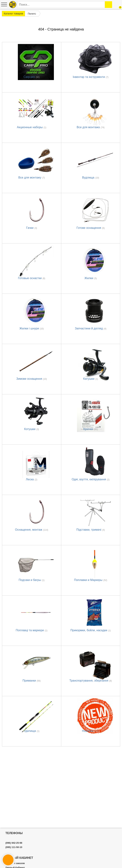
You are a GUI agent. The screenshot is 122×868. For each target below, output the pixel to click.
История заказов (15, 863)
